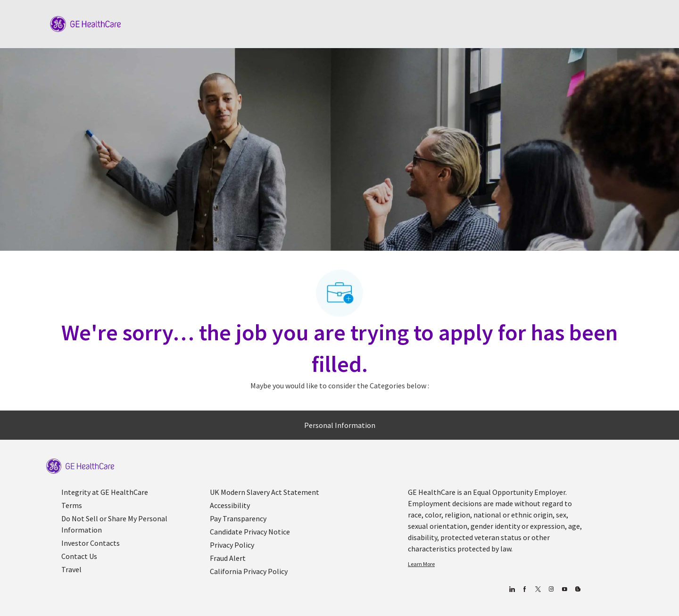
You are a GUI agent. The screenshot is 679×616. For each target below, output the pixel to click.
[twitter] (538, 589)
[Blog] (551, 589)
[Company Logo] (85, 23)
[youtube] (564, 589)
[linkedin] (511, 589)
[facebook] (525, 589)
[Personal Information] (340, 425)
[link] (80, 466)
